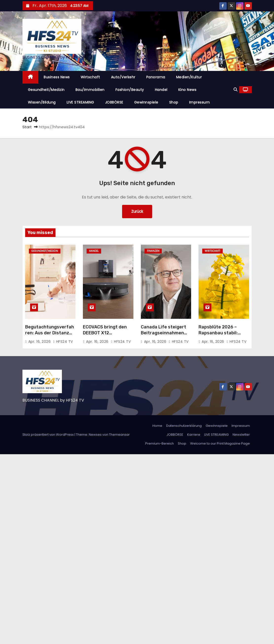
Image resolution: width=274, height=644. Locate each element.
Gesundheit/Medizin (46, 90)
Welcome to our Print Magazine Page (220, 443)
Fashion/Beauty (130, 90)
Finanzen (153, 251)
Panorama (156, 77)
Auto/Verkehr (123, 77)
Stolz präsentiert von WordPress (48, 435)
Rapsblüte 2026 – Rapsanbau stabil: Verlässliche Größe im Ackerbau (222, 336)
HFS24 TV (63, 342)
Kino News (187, 90)
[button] (236, 90)
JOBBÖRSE (114, 102)
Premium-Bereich (160, 443)
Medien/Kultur (189, 77)
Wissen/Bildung (42, 102)
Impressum (200, 102)
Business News (57, 77)
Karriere (194, 435)
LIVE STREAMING (80, 102)
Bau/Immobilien (90, 90)
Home (157, 426)
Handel (161, 90)
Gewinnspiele (146, 102)
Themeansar (119, 435)
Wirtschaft (90, 77)
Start (27, 127)
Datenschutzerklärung (184, 426)
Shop (174, 102)
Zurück (137, 211)
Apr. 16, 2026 (40, 342)
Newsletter (241, 435)
